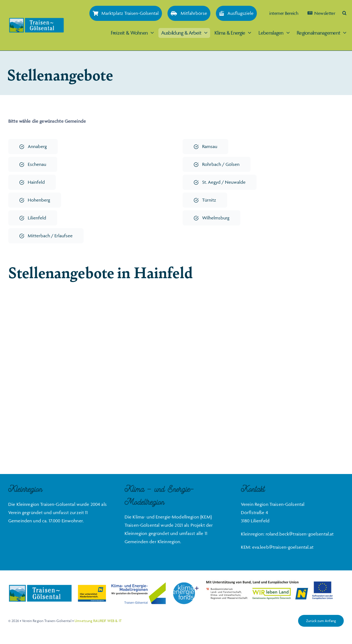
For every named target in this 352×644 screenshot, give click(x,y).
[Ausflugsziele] (237, 13)
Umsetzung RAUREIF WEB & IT (98, 621)
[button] (344, 13)
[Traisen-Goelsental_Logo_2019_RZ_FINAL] (36, 20)
